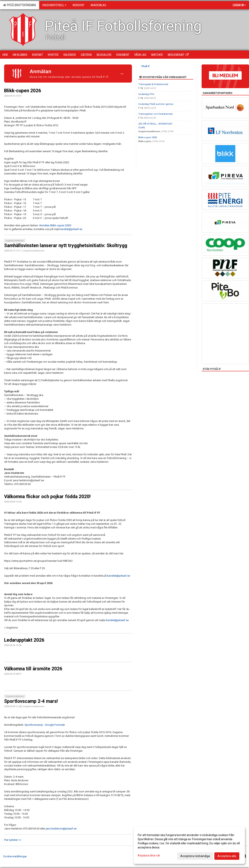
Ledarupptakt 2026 (24, 640)
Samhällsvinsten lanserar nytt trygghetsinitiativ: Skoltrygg (66, 246)
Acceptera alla (227, 856)
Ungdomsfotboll (54, 5)
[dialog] (189, 845)
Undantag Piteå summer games (156, 104)
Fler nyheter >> (13, 840)
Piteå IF (146, 66)
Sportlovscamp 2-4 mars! (31, 701)
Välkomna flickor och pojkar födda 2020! (47, 497)
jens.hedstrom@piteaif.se (61, 829)
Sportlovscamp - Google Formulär (45, 725)
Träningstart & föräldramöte (153, 84)
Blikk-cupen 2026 (23, 91)
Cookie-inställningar (15, 856)
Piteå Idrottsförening (20, 5)
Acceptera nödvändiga (195, 856)
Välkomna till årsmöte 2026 (33, 669)
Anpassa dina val (149, 855)
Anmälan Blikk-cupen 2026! (55, 225)
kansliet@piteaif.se (71, 229)
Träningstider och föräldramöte (156, 114)
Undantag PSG (146, 94)
